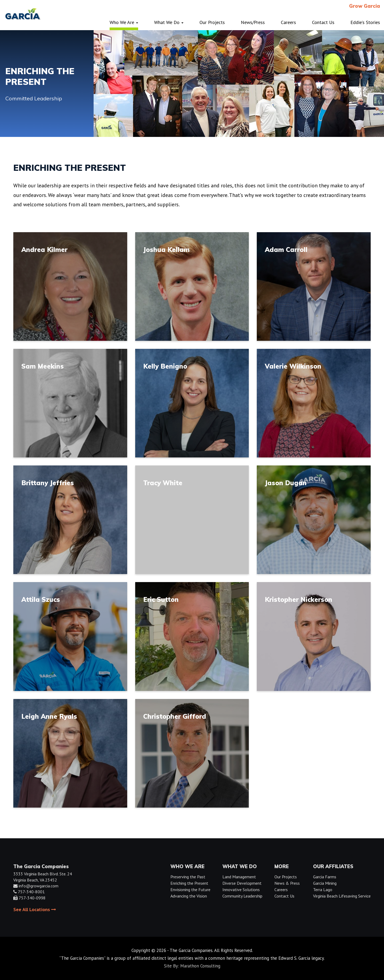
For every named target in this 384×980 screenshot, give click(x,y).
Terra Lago (323, 890)
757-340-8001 (31, 892)
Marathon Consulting (200, 966)
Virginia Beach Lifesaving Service (342, 896)
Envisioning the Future (190, 890)
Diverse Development (242, 883)
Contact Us (284, 896)
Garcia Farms (325, 877)
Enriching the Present (189, 883)
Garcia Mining (325, 883)
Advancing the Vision (189, 896)
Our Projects (286, 877)
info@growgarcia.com (39, 886)
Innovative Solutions (241, 890)
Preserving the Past (188, 877)
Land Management (239, 877)
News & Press (287, 883)
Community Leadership (242, 896)
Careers (281, 890)
